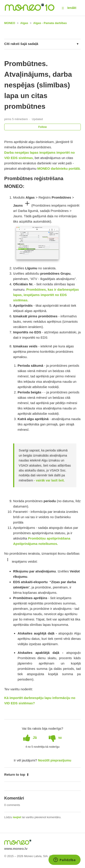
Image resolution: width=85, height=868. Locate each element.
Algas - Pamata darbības (50, 23)
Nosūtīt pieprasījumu (55, 760)
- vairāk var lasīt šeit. (49, 480)
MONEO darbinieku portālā (59, 168)
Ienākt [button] (72, 8)
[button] (63, 8)
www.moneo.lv (16, 849)
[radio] (30, 738)
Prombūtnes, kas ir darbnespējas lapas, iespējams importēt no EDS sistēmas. (46, 295)
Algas (24, 23)
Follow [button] (42, 127)
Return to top (17, 774)
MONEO (10, 23)
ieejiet (17, 817)
